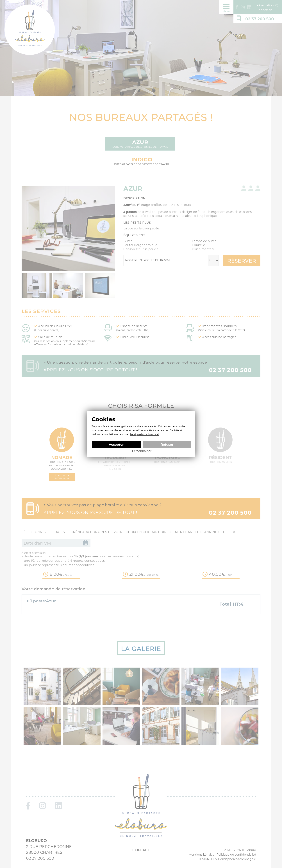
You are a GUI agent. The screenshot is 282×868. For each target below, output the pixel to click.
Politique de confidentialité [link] (144, 434)
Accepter (116, 445)
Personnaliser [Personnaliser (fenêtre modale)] (142, 451)
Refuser (167, 445)
